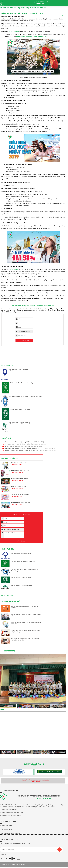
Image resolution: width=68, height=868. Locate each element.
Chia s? (63, 16)
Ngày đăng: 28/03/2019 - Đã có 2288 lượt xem (13, 16)
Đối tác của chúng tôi (34, 765)
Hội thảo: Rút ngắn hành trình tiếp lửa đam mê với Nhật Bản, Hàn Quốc (30, 451)
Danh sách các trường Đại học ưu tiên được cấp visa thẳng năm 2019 (30, 448)
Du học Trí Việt (14, 269)
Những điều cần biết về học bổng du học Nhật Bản (31, 37)
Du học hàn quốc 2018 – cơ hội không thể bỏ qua (24, 442)
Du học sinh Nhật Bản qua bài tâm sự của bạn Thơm (25, 444)
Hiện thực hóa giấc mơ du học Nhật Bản (32, 7)
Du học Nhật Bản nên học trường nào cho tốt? (23, 446)
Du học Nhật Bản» (11, 7)
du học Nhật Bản (14, 31)
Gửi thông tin (24, 341)
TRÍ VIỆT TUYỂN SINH (6, 597)
